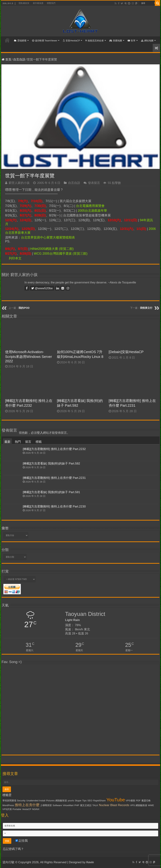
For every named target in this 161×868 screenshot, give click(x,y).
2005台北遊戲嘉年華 (92, 211)
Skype (78, 801)
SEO (90, 801)
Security (21, 801)
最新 (7, 442)
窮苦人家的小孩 (19, 183)
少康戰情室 (46, 805)
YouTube (116, 800)
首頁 (7, 40)
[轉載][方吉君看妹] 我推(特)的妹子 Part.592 (51, 464)
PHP (77, 805)
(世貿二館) (66, 249)
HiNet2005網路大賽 (44, 249)
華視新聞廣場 (9, 801)
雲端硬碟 (20, 41)
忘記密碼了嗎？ (13, 849)
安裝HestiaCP (71, 41)
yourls (71, 801)
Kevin (90, 862)
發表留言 (94, 183)
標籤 (39, 442)
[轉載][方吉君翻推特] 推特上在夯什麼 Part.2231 (54, 478)
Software (57, 805)
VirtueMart (68, 805)
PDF (138, 801)
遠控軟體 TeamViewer (45, 41)
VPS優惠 (130, 801)
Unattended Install (36, 801)
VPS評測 (7, 809)
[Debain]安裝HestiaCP (126, 352)
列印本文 (15, 258)
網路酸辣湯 (61, 801)
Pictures (50, 801)
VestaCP (27, 809)
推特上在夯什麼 (27, 805)
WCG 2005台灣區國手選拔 (53, 254)
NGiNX (36, 809)
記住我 (22, 841)
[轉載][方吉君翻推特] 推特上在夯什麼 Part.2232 (54, 449)
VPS (133, 805)
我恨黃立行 (146, 308)
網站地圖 (147, 41)
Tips (84, 801)
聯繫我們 (51, 3)
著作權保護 (38, 3)
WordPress (8, 805)
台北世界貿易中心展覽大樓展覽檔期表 (48, 237)
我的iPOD (24, 308)
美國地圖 (116, 41)
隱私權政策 (24, 3)
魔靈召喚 (146, 801)
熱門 (18, 442)
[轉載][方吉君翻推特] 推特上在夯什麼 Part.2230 (54, 506)
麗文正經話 (86, 805)
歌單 (132, 41)
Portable (17, 809)
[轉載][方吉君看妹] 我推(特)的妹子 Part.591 (51, 492)
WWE (151, 805)
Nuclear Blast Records (114, 805)
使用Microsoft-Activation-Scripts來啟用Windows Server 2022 (28, 356)
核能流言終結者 (95, 41)
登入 (40, 433)
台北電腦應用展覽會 (90, 206)
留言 (28, 442)
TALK (95, 805)
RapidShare (99, 801)
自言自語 (19, 59)
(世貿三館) (80, 254)
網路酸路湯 (141, 805)
